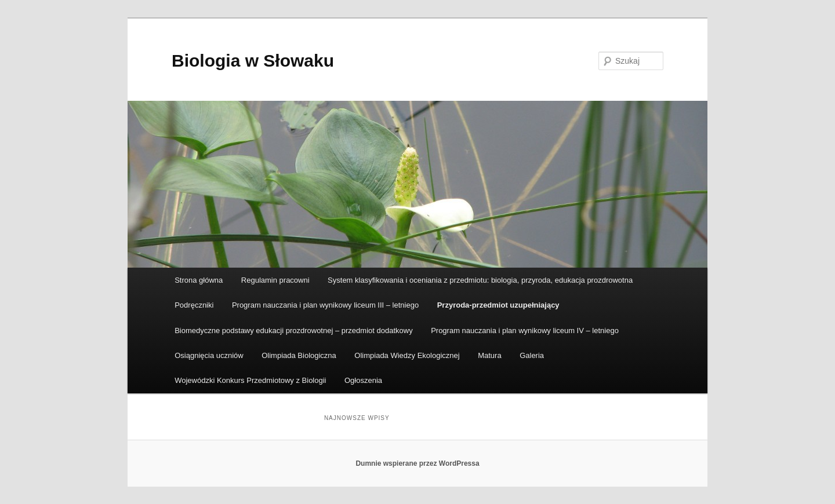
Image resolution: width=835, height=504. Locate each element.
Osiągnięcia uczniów (209, 355)
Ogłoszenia (363, 380)
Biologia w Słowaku (253, 61)
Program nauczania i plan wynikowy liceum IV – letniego (525, 330)
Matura (489, 355)
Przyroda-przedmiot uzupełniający (498, 305)
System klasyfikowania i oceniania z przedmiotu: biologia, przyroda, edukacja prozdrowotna (480, 280)
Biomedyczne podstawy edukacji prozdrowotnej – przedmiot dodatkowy (293, 330)
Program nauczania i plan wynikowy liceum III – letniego (325, 305)
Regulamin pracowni (275, 280)
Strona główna (199, 280)
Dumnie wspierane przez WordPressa (417, 463)
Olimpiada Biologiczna (299, 355)
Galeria (532, 355)
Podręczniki (194, 305)
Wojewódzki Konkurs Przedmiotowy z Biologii (250, 380)
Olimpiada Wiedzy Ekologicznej (407, 355)
